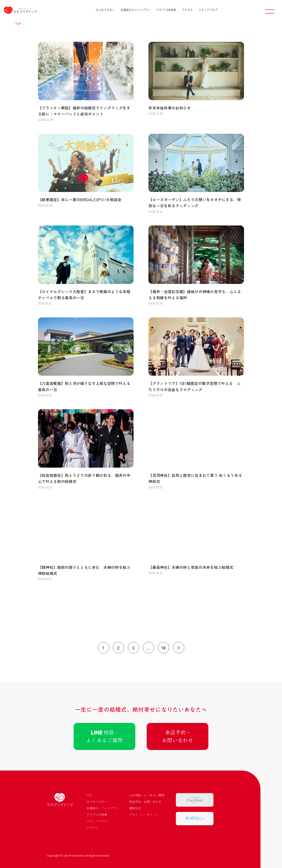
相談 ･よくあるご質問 (104, 736)
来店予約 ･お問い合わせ (177, 736)
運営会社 (135, 808)
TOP (89, 795)
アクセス (187, 10)
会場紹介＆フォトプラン (136, 10)
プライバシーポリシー (144, 815)
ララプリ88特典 (166, 10)
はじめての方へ (105, 10)
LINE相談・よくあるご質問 (147, 795)
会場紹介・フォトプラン (103, 808)
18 (163, 648)
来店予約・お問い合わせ (145, 802)
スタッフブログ (208, 10)
